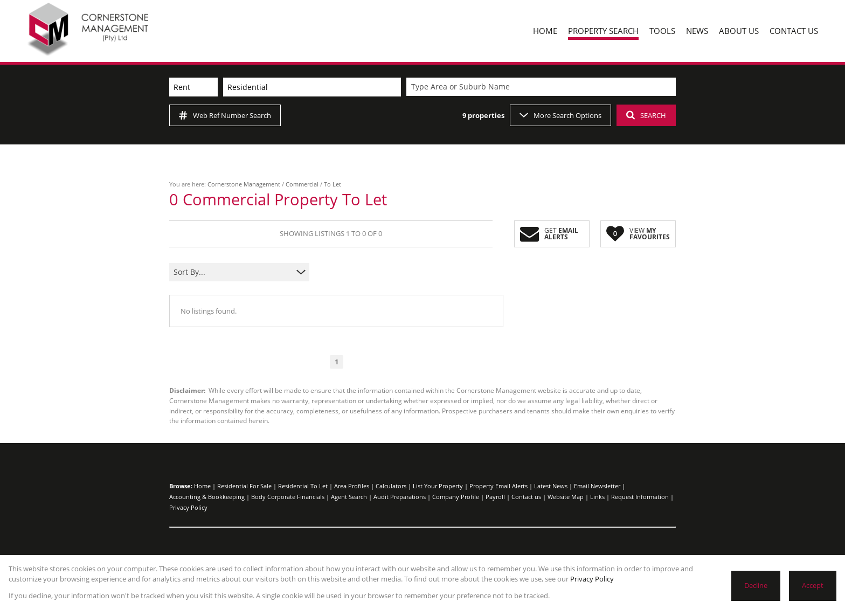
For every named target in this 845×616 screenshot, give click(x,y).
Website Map (566, 497)
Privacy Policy (188, 507)
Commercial (302, 184)
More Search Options (560, 115)
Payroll (495, 497)
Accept (813, 585)
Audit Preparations (400, 497)
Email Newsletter (597, 486)
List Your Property (438, 486)
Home (202, 486)
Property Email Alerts (498, 486)
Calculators (391, 486)
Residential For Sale (244, 486)
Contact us (526, 497)
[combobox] (543, 87)
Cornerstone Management (244, 184)
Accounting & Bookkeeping (207, 497)
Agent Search (349, 497)
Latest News (551, 486)
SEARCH (646, 115)
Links (597, 497)
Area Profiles (352, 486)
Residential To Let (303, 486)
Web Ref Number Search (225, 115)
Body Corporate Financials (288, 497)
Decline (756, 585)
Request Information (640, 497)
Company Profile (456, 497)
